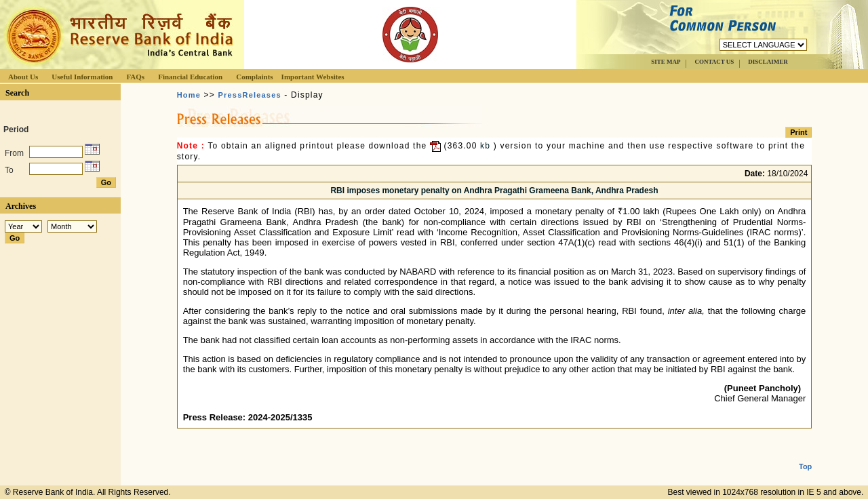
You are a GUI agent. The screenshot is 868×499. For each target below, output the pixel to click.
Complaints (254, 77)
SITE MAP (666, 62)
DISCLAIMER (768, 62)
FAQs (135, 77)
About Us (23, 77)
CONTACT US (714, 62)
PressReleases (250, 95)
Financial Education (190, 77)
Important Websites (313, 77)
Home (189, 95)
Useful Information (82, 77)
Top (805, 456)
